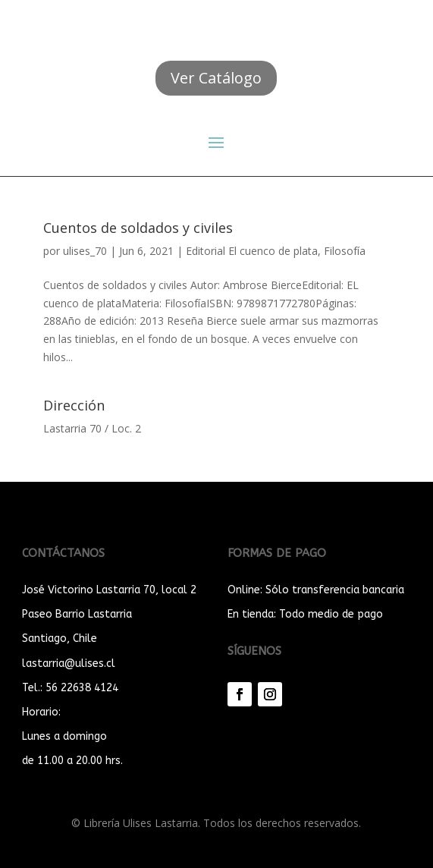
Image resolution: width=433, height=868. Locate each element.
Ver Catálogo (216, 78)
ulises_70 (85, 251)
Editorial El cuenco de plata (252, 251)
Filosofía (345, 251)
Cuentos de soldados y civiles (138, 228)
